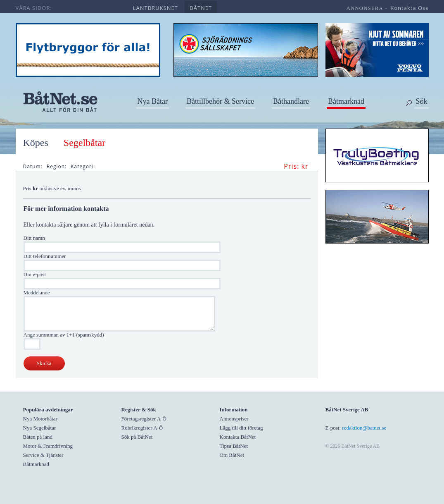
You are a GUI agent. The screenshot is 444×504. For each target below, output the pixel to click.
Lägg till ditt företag (241, 428)
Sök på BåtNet (137, 437)
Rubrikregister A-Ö (142, 428)
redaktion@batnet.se (364, 428)
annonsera (365, 8)
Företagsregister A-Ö (144, 419)
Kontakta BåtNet (238, 437)
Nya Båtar (153, 101)
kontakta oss (409, 8)
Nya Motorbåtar (40, 419)
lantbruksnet (156, 8)
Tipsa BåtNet (234, 446)
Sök (421, 101)
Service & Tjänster (43, 455)
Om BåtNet (232, 455)
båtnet (201, 8)
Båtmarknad (346, 101)
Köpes (36, 143)
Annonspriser (234, 419)
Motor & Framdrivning (48, 446)
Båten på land (38, 437)
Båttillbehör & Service (220, 101)
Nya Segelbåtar (40, 428)
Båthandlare (291, 101)
